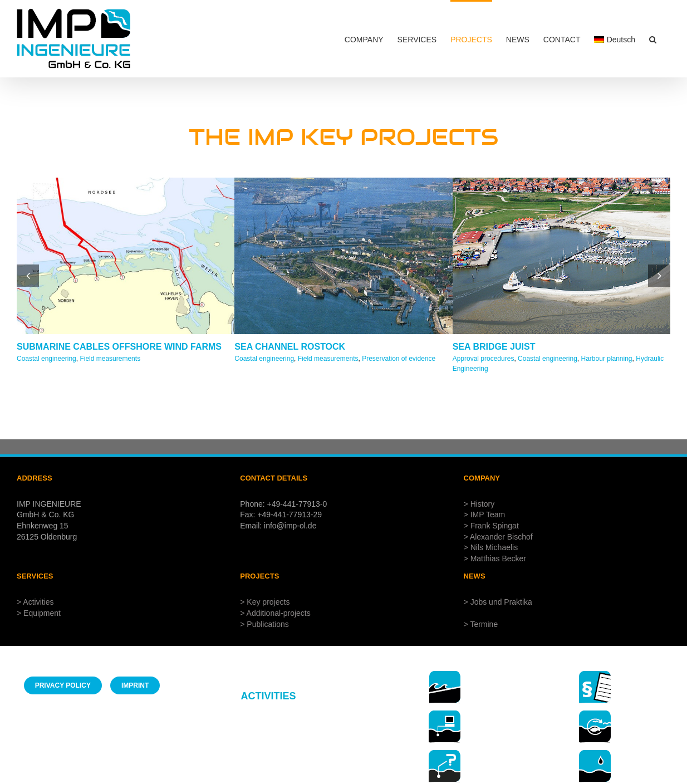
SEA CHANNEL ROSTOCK (290, 347)
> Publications (264, 624)
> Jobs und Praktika (498, 602)
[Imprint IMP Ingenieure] (135, 685)
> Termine (481, 624)
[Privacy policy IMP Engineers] (63, 685)
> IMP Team (485, 514)
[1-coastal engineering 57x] (445, 675)
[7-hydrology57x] (595, 754)
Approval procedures (484, 359)
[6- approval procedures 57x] (595, 675)
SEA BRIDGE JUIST (494, 347)
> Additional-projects (275, 613)
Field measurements (110, 359)
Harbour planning (606, 359)
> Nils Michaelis (491, 547)
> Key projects (265, 602)
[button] (653, 39)
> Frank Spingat (491, 526)
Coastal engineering (46, 359)
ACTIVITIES (268, 696)
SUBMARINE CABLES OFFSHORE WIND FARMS (119, 347)
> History (479, 504)
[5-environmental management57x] (595, 714)
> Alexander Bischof (498, 537)
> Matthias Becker (495, 558)
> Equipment (39, 613)
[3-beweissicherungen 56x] (445, 754)
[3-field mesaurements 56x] (445, 714)
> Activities (35, 602)
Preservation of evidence (399, 359)
